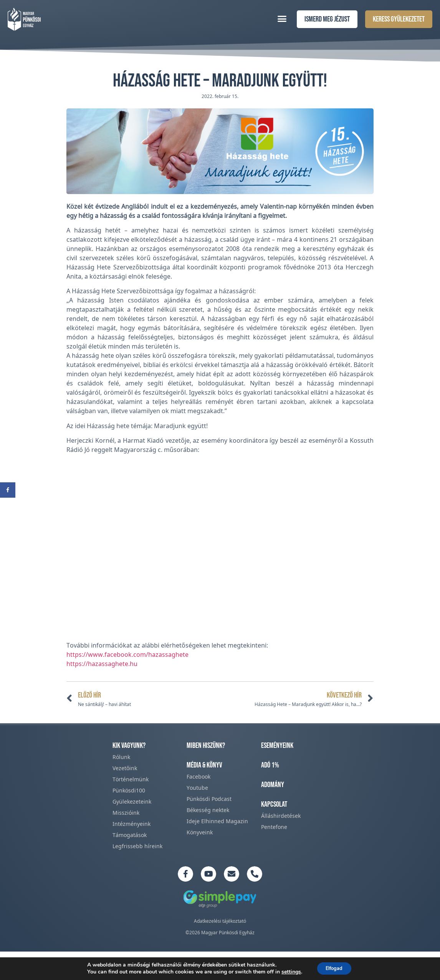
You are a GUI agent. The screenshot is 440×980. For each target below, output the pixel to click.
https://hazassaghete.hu (102, 664)
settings (287, 972)
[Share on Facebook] (8, 490)
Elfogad (334, 968)
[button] (282, 18)
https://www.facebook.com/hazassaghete (127, 654)
